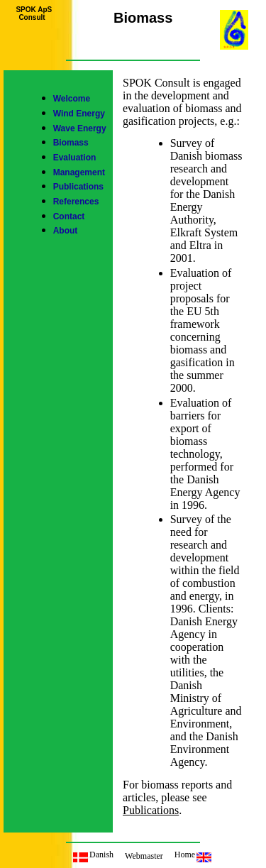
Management (79, 172)
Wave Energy (80, 128)
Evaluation (75, 158)
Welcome (72, 99)
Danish (93, 855)
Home (193, 855)
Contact (69, 216)
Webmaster (144, 856)
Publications (78, 187)
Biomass (71, 143)
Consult (32, 17)
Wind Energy (79, 114)
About (66, 231)
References (76, 202)
